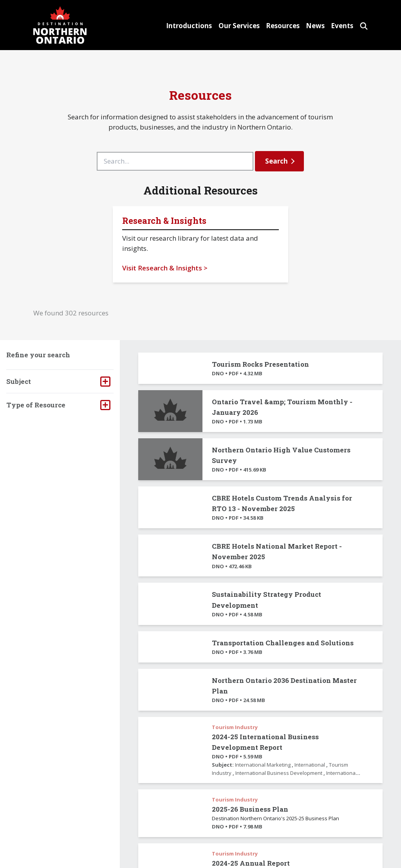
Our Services (227, 26)
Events (339, 26)
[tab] (60, 381)
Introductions (174, 26)
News (309, 26)
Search (276, 161)
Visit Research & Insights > (165, 268)
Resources (274, 26)
